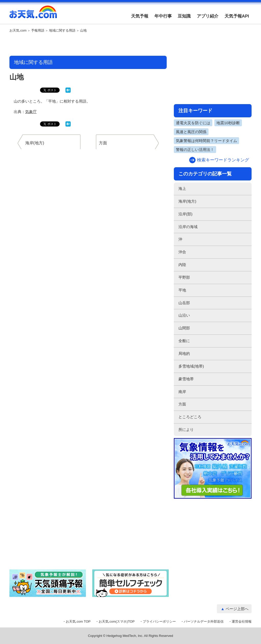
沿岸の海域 (188, 227)
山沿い (184, 315)
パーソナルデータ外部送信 (204, 621)
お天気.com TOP (78, 621)
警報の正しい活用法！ (195, 150)
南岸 (182, 392)
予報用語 (38, 31)
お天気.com (33, 15)
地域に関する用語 (62, 31)
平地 (182, 290)
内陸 (182, 265)
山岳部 (184, 303)
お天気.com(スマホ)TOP (117, 621)
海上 (182, 188)
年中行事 (163, 16)
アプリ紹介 (208, 16)
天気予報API (237, 16)
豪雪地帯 (186, 379)
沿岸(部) (185, 214)
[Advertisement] (88, 45)
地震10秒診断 (228, 123)
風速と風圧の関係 (191, 132)
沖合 (182, 252)
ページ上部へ (237, 609)
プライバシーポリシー (159, 621)
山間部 (184, 328)
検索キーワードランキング (223, 160)
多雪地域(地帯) (191, 366)
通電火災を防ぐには (193, 123)
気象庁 (31, 112)
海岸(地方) (187, 201)
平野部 (184, 277)
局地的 (184, 353)
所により (186, 430)
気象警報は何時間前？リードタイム (206, 141)
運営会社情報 (242, 621)
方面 (182, 404)
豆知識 (184, 16)
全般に (184, 341)
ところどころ (190, 417)
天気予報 (140, 16)
